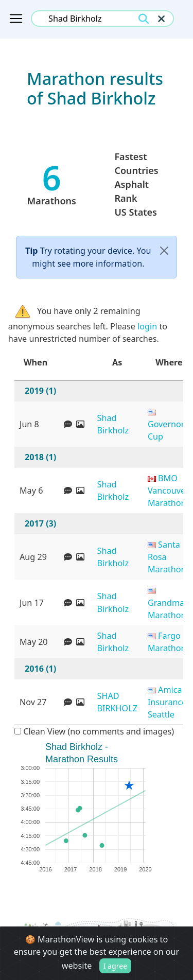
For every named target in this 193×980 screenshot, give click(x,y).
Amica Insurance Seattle (167, 702)
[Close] (164, 251)
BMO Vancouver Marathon (168, 491)
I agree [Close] (116, 969)
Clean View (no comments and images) (94, 731)
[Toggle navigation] (16, 19)
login (147, 326)
